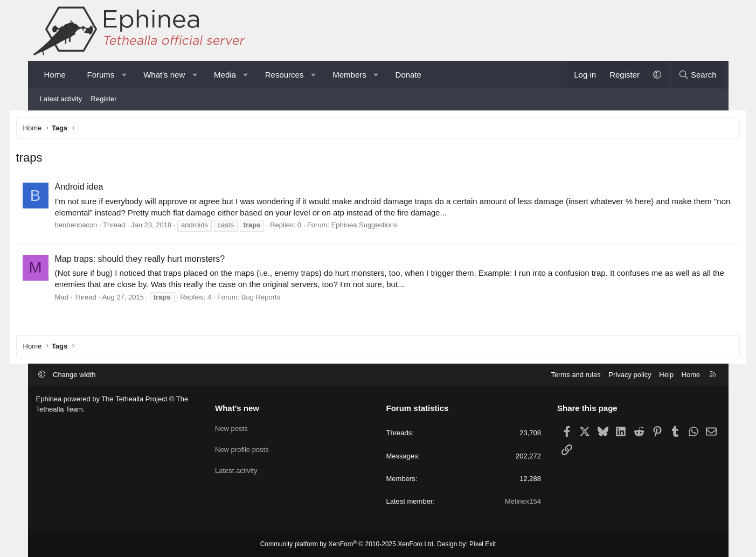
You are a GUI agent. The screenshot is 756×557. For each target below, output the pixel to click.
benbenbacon (96, 227)
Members (349, 75)
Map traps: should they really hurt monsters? (160, 260)
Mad (82, 299)
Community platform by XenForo (348, 544)
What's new (164, 75)
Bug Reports (281, 299)
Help (666, 375)
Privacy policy (630, 375)
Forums (101, 75)
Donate (408, 75)
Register (103, 99)
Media (225, 75)
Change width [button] (74, 375)
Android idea (99, 189)
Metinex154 (523, 501)
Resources (285, 75)
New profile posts (242, 446)
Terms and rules (575, 375)
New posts (231, 426)
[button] (124, 75)
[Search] (698, 75)
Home (55, 75)
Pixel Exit (483, 544)
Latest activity (61, 99)
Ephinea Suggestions (384, 227)
